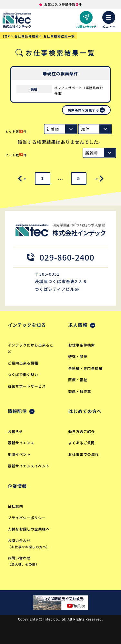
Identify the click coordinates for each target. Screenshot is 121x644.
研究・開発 (78, 356)
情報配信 (17, 411)
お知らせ (15, 431)
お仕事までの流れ (84, 454)
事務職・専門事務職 (86, 368)
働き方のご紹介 (82, 431)
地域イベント (19, 454)
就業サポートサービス (27, 386)
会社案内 (15, 506)
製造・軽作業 (80, 391)
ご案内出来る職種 (23, 363)
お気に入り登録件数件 (63, 4)
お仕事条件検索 (82, 345)
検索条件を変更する (83, 110)
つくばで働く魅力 (23, 374)
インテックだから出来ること (31, 348)
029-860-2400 (61, 257)
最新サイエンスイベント (29, 466)
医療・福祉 (78, 380)
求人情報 (78, 325)
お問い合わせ (32, 544)
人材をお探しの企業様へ (29, 529)
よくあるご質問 (82, 443)
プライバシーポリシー (27, 518)
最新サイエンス (21, 443)
